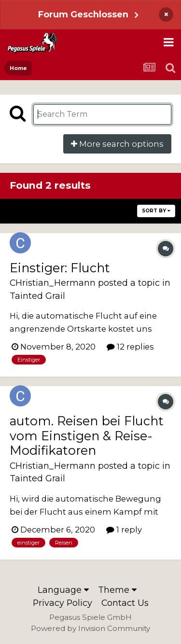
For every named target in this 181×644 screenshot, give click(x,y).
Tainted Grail (37, 296)
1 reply (124, 530)
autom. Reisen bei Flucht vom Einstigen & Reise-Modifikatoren (87, 435)
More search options (117, 144)
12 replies (130, 347)
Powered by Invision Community (90, 628)
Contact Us (125, 603)
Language (63, 590)
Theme (117, 590)
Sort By (156, 211)
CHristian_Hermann (53, 283)
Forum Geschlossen (83, 14)
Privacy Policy (63, 603)
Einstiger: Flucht (60, 268)
